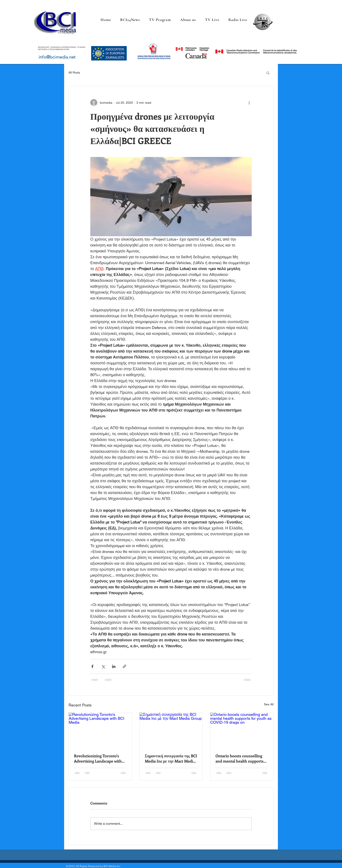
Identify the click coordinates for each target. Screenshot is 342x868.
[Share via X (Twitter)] (103, 666)
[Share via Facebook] (92, 666)
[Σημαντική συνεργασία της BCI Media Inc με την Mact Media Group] (171, 730)
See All (269, 704)
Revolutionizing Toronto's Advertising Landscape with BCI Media (98, 758)
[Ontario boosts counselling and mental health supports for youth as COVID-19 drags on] (242, 730)
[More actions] (249, 103)
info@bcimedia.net (57, 57)
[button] (268, 73)
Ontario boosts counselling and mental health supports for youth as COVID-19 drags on (240, 758)
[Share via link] (124, 666)
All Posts (74, 72)
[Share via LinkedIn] (114, 666)
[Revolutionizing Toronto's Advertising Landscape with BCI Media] (100, 730)
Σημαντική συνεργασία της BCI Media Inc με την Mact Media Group (171, 758)
